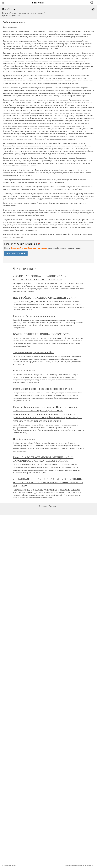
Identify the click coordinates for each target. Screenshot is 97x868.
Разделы (52, 506)
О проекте (43, 506)
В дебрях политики (10, 865)
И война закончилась (26, 439)
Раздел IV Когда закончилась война (34, 316)
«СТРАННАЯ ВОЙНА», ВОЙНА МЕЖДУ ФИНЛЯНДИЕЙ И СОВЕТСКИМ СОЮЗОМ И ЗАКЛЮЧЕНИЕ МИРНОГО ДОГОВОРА (48, 482)
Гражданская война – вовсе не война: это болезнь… (44, 389)
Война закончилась (25, 371)
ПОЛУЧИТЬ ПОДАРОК (16, 253)
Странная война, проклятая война (33, 352)
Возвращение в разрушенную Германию (78, 865)
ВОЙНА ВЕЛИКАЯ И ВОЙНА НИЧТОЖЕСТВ (41, 334)
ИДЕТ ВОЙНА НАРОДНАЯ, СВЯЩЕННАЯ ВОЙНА (45, 298)
